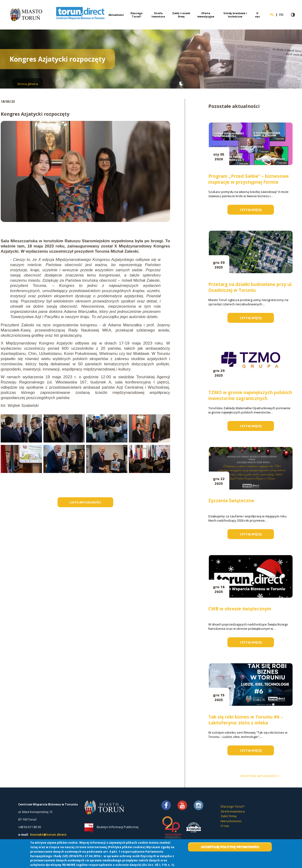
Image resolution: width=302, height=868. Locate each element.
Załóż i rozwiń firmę (181, 15)
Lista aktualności (85, 502)
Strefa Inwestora (158, 15)
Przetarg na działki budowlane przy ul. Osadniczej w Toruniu (250, 287)
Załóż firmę (229, 816)
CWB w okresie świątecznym (240, 609)
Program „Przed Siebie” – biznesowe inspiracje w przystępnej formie (249, 179)
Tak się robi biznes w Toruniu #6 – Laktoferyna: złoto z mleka (246, 720)
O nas (257, 15)
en (282, 15)
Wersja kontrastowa (293, 15)
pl (274, 15)
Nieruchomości (231, 821)
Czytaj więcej (257, 211)
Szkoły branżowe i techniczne (235, 15)
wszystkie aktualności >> (261, 776)
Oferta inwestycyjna (206, 15)
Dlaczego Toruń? (136, 15)
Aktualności (116, 15)
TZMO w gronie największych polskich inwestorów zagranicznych (250, 395)
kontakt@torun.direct (48, 834)
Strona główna (28, 84)
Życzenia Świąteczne (231, 500)
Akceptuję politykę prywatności (230, 847)
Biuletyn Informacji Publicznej (118, 827)
